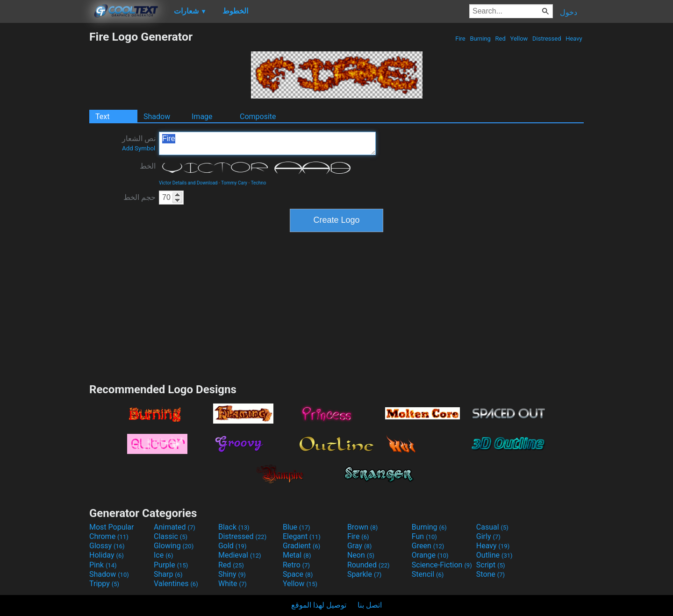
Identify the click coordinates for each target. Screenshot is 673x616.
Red (500, 39)
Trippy (104, 584)
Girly (488, 536)
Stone (490, 574)
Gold (233, 546)
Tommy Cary (234, 183)
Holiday (107, 555)
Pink (103, 565)
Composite (258, 117)
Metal (297, 555)
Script (491, 565)
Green (428, 546)
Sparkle (364, 574)
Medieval (240, 555)
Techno (259, 183)
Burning (480, 39)
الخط (148, 166)
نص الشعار (139, 143)
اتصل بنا (370, 605)
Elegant (302, 536)
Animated (175, 527)
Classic (171, 536)
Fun (424, 536)
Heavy (574, 39)
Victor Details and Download (188, 183)
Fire (460, 39)
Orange (430, 555)
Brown (362, 527)
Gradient (301, 546)
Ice (163, 555)
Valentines (176, 584)
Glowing (174, 546)
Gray (359, 546)
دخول (569, 12)
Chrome (109, 536)
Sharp (168, 574)
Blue (297, 527)
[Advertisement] (44, 170)
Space (298, 574)
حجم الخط (140, 197)
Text (102, 117)
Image (202, 117)
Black (234, 527)
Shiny (232, 574)
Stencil (428, 574)
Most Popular (112, 527)
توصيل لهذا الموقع (319, 605)
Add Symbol (139, 148)
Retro (296, 565)
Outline (494, 555)
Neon (361, 555)
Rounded (369, 565)
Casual (492, 527)
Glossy (107, 546)
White (233, 584)
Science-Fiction (442, 565)
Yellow (519, 39)
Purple (171, 565)
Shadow (157, 117)
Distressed (547, 39)
